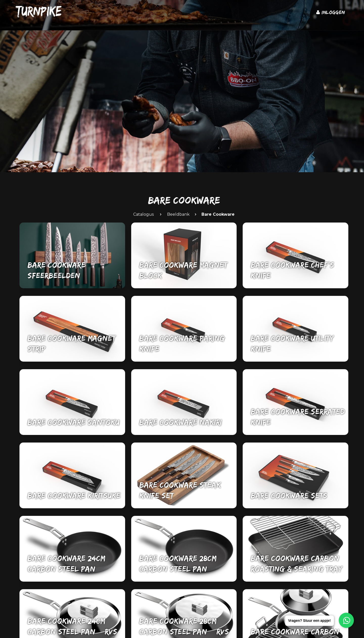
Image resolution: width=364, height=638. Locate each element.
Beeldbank (178, 214)
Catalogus (143, 214)
